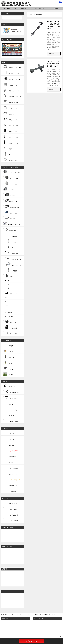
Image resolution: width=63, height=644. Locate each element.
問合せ (60, 2)
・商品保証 (8, 462)
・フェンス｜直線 (10, 84)
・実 (8, 288)
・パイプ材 (10, 195)
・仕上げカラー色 (10, 403)
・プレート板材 (11, 212)
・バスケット (12, 241)
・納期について (9, 438)
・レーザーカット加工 (13, 397)
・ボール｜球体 (12, 253)
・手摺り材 (10, 218)
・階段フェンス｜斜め (11, 90)
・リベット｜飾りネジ (14, 258)
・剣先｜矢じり (12, 235)
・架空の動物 (10, 316)
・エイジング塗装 (12, 409)
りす (8, 309)
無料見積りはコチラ (31, 641)
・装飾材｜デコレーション (12, 224)
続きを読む (54, 54)
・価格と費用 (9, 444)
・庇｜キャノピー (10, 113)
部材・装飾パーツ (40, 9)
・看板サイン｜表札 (10, 125)
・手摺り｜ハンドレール (12, 119)
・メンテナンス (9, 415)
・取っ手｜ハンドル (10, 142)
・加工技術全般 (9, 386)
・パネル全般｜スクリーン (12, 96)
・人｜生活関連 (11, 327)
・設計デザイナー (12, 508)
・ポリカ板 (8, 374)
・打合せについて (10, 473)
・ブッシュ (11, 247)
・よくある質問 (9, 491)
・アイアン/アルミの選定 (12, 172)
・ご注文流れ (9, 433)
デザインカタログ (7, 9)
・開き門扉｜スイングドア (12, 67)
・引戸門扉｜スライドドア (12, 78)
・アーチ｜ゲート (10, 107)
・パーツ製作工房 (12, 520)
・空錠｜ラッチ (9, 345)
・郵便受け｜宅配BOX (11, 131)
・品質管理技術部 (12, 514)
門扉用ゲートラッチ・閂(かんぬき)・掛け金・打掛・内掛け (54, 64)
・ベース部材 (9, 189)
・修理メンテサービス (13, 421)
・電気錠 (8, 362)
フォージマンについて (11, 503)
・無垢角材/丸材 (11, 200)
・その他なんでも (10, 160)
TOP (27, 614)
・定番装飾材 (10, 229)
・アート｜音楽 (11, 333)
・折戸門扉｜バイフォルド (12, 73)
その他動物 (9, 313)
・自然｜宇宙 (10, 321)
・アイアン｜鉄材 (11, 177)
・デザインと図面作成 (11, 467)
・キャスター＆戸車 (10, 368)
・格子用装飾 (12, 270)
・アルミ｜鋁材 (11, 183)
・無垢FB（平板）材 (12, 206)
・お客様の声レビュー (11, 485)
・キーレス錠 (9, 356)
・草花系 (9, 276)
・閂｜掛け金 (9, 148)
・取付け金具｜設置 (12, 392)
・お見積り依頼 (9, 456)
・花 (8, 281)
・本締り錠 (8, 351)
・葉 (8, 284)
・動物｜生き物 (11, 293)
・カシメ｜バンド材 (14, 264)
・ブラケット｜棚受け (11, 136)
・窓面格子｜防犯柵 (10, 102)
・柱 (6, 154)
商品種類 (23, 9)
